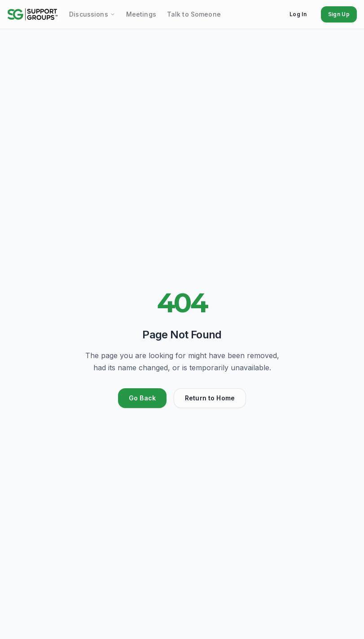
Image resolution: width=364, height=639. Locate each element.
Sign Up (339, 14)
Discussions (92, 14)
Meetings (141, 14)
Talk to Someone (194, 14)
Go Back (142, 398)
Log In (298, 14)
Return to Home (210, 398)
